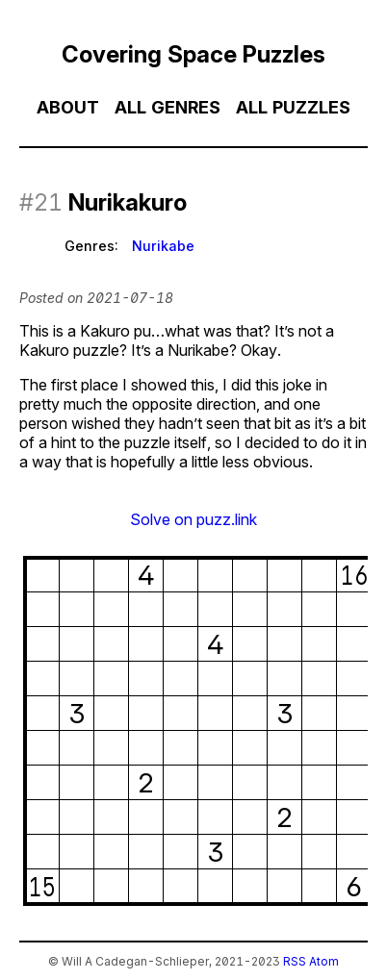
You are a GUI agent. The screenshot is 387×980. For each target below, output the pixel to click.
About (68, 107)
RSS (295, 961)
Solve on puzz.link (193, 519)
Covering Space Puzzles (193, 54)
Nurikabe (163, 246)
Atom (324, 961)
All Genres (168, 107)
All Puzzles (293, 107)
